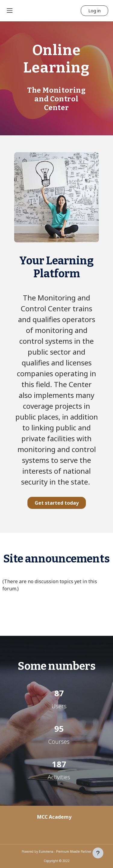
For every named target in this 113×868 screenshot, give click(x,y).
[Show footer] (98, 853)
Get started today (57, 503)
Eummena (46, 851)
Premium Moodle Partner (74, 851)
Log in (94, 11)
